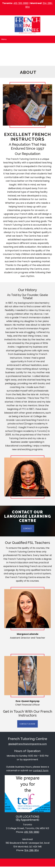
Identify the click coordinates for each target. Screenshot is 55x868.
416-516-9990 (21, 3)
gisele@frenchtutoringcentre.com (27, 744)
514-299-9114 (32, 850)
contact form (41, 771)
